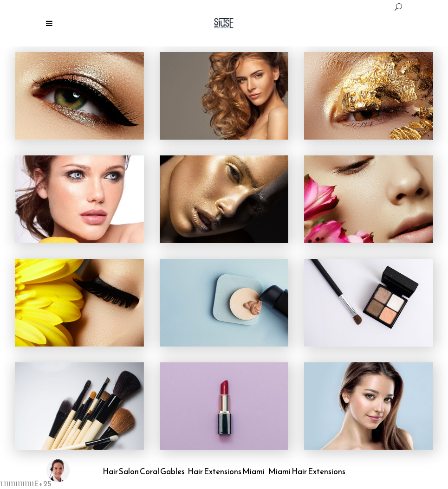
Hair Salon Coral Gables (144, 471)
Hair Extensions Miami (226, 471)
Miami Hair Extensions (307, 471)
